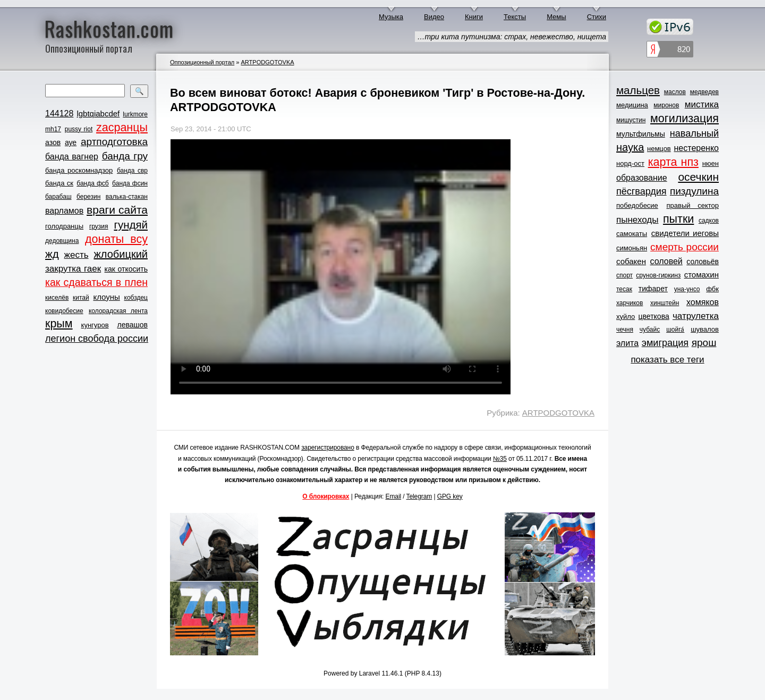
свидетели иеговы (685, 233)
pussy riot (79, 129)
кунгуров (95, 325)
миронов (666, 105)
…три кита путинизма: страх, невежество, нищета (512, 37)
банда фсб (92, 183)
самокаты (632, 234)
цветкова (654, 316)
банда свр (132, 171)
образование (642, 178)
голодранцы (64, 226)
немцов (659, 149)
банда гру (125, 156)
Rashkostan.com (109, 28)
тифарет (653, 289)
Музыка (391, 17)
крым (59, 324)
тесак (624, 289)
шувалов (705, 329)
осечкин (698, 177)
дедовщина (62, 241)
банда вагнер (72, 157)
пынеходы (637, 220)
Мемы (556, 17)
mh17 (53, 129)
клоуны (106, 297)
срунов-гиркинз (658, 275)
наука (630, 147)
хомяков (703, 302)
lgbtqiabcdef (98, 113)
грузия (99, 226)
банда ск (59, 183)
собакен (631, 261)
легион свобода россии (97, 339)
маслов (675, 92)
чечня (625, 330)
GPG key (450, 496)
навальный (694, 133)
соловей (666, 261)
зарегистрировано (328, 448)
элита (627, 343)
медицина (632, 105)
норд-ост (630, 163)
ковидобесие (64, 311)
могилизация (685, 119)
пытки (678, 219)
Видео (434, 17)
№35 (500, 459)
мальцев (638, 90)
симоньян (632, 248)
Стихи (597, 17)
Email (394, 496)
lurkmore (135, 114)
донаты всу (116, 239)
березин (88, 197)
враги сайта (117, 210)
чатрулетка (696, 316)
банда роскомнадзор (79, 170)
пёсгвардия (641, 191)
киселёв (57, 298)
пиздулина (694, 191)
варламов (64, 211)
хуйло (626, 317)
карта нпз (673, 162)
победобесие (637, 205)
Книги (474, 17)
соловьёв (703, 262)
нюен (711, 163)
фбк (712, 289)
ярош (704, 343)
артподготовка (114, 142)
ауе (71, 142)
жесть (76, 255)
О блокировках (326, 496)
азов (53, 142)
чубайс (650, 330)
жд (52, 254)
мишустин (631, 120)
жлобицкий (121, 254)
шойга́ (675, 330)
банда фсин (130, 183)
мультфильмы (641, 134)
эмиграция (665, 343)
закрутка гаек (73, 269)
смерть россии (685, 247)
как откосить (126, 269)
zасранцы (122, 128)
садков (709, 221)
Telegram (419, 496)
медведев (704, 92)
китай (81, 298)
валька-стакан (127, 197)
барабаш (58, 197)
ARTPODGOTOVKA (267, 62)
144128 (59, 113)
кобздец (136, 298)
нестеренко (697, 148)
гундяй (131, 225)
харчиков (630, 303)
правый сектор (693, 205)
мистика (702, 104)
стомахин (702, 275)
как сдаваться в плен (96, 282)
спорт (624, 275)
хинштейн (665, 303)
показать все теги (667, 360)
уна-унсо (687, 289)
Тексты (515, 17)
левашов (133, 325)
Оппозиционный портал (202, 62)
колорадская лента (118, 311)
